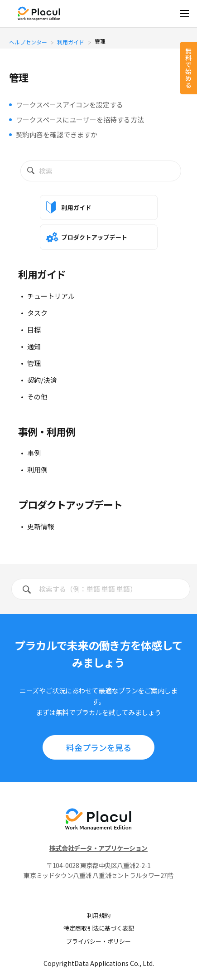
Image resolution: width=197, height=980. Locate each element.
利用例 (37, 470)
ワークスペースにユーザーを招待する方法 (80, 119)
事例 (34, 453)
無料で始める (188, 68)
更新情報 (41, 526)
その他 (37, 397)
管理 (34, 363)
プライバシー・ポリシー (98, 941)
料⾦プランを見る (99, 747)
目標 (34, 329)
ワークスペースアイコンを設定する (70, 105)
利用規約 (99, 915)
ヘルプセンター (28, 42)
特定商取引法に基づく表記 (99, 928)
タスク (37, 313)
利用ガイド (71, 42)
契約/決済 (42, 380)
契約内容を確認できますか (57, 134)
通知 (34, 346)
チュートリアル (51, 296)
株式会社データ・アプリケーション (98, 848)
